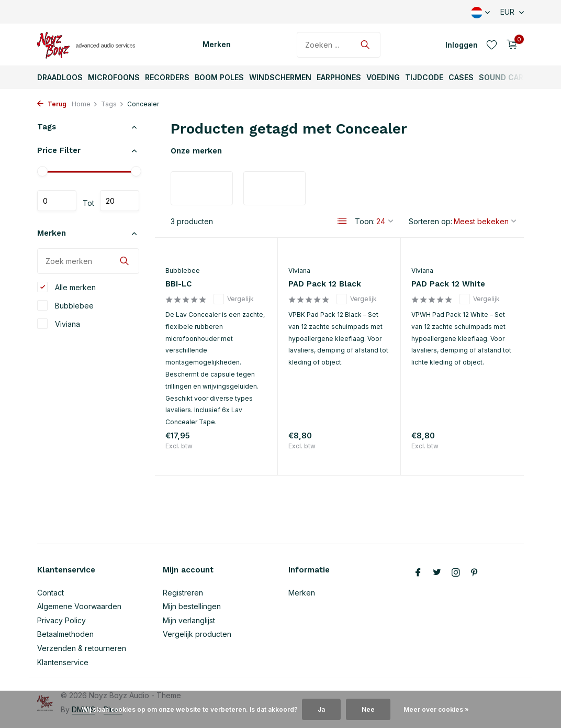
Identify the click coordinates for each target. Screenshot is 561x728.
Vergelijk (234, 299)
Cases (461, 77)
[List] (342, 221)
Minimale (57, 201)
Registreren (183, 593)
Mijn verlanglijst (189, 620)
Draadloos (60, 77)
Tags (113, 104)
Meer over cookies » (436, 709)
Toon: (365, 221)
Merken (217, 44)
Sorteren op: (430, 221)
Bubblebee (65, 305)
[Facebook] (418, 573)
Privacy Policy (61, 620)
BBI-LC (178, 284)
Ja (321, 709)
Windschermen (280, 77)
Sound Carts (506, 77)
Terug (52, 104)
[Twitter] (437, 573)
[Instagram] (456, 573)
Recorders (167, 77)
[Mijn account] (462, 45)
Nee (368, 709)
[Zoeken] (339, 45)
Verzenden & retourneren (82, 648)
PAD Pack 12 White (448, 284)
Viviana (59, 324)
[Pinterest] (475, 573)
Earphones (339, 77)
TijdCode (424, 77)
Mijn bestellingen (192, 606)
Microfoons (114, 77)
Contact (51, 593)
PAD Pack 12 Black (325, 284)
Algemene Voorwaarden (79, 606)
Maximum (120, 201)
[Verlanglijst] (492, 45)
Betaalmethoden (65, 634)
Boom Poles (219, 77)
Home (85, 104)
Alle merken (66, 287)
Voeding (383, 77)
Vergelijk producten (197, 634)
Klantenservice (63, 662)
